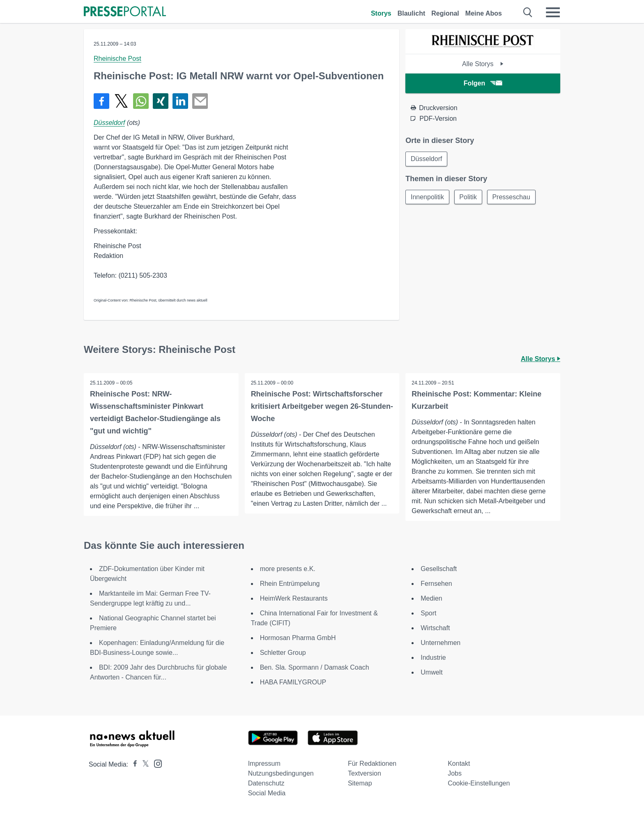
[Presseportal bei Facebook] (133, 764)
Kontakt (459, 763)
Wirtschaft (435, 628)
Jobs (455, 773)
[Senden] (200, 101)
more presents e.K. (288, 569)
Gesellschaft (439, 569)
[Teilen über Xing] (161, 101)
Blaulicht (412, 13)
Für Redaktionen (372, 763)
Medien (431, 598)
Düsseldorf (109, 123)
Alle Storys (483, 64)
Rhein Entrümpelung (290, 584)
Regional (445, 13)
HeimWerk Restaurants (294, 598)
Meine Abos (484, 13)
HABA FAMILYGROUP (293, 682)
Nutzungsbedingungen (281, 773)
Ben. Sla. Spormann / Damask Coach (315, 667)
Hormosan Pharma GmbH (298, 638)
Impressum (264, 763)
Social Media (267, 793)
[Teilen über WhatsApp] (141, 101)
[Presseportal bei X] (143, 764)
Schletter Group (283, 653)
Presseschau (512, 197)
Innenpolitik (427, 197)
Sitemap (360, 783)
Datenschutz (266, 783)
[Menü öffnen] (553, 12)
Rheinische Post (117, 59)
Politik (468, 197)
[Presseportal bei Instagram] (155, 763)
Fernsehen (436, 584)
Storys (381, 13)
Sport (428, 613)
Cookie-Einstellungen (479, 783)
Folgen (483, 83)
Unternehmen (440, 643)
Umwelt (431, 672)
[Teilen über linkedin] (180, 101)
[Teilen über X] (121, 101)
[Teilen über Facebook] (101, 101)
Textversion (365, 773)
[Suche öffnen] (528, 12)
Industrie (433, 658)
